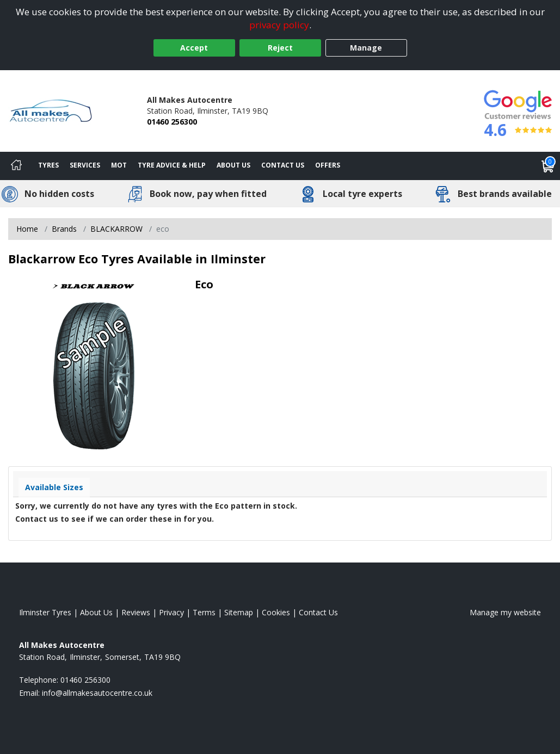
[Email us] (97, 693)
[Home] (16, 166)
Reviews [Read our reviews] (136, 612)
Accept (194, 48)
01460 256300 (172, 122)
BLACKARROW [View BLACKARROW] (116, 229)
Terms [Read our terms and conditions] (204, 612)
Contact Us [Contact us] (283, 165)
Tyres (48, 165)
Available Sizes (54, 487)
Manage (366, 48)
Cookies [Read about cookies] (276, 612)
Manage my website (505, 612)
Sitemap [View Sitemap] (239, 612)
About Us (233, 165)
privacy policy (279, 25)
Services (85, 165)
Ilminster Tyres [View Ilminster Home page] (45, 612)
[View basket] (548, 166)
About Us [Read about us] (96, 612)
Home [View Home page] (27, 229)
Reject (280, 48)
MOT (119, 165)
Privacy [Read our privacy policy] (171, 612)
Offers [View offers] (328, 165)
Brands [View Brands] (64, 229)
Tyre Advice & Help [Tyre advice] (172, 165)
